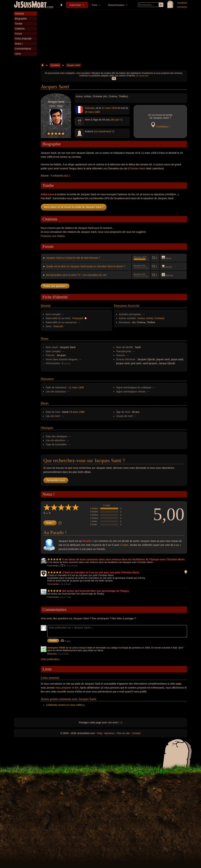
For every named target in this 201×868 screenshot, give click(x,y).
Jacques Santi (73, 65)
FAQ (100, 733)
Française (78, 318)
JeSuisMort (30, 5)
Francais (89, 108)
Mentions (109, 733)
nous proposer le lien (67, 688)
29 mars (89, 112)
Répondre (52, 654)
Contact (136, 733)
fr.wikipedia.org (59, 176)
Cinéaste (159, 318)
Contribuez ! (163, 127)
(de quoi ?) (116, 120)
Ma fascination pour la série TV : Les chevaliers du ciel (76, 275)
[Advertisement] (114, 36)
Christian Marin (137, 168)
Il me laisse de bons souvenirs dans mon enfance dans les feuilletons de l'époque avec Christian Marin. (124, 559)
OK (114, 78)
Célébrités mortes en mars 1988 (64, 705)
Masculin (58, 326)
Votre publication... (51, 659)
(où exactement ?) (104, 131)
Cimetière (75, 5)
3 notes (107, 505)
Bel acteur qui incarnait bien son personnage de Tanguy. (96, 591)
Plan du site (123, 733)
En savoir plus (142, 76)
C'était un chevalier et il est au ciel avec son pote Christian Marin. (101, 572)
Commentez (53, 566)
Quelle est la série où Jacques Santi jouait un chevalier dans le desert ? (86, 266)
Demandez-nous (56, 480)
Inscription (182, 3)
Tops (94, 5)
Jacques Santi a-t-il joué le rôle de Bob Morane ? (73, 258)
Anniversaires (116, 5)
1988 (97, 112)
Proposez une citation (53, 236)
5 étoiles (94, 508)
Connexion (182, 7)
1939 (114, 108)
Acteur (141, 318)
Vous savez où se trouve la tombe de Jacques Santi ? (74, 207)
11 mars (106, 108)
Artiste (150, 318)
